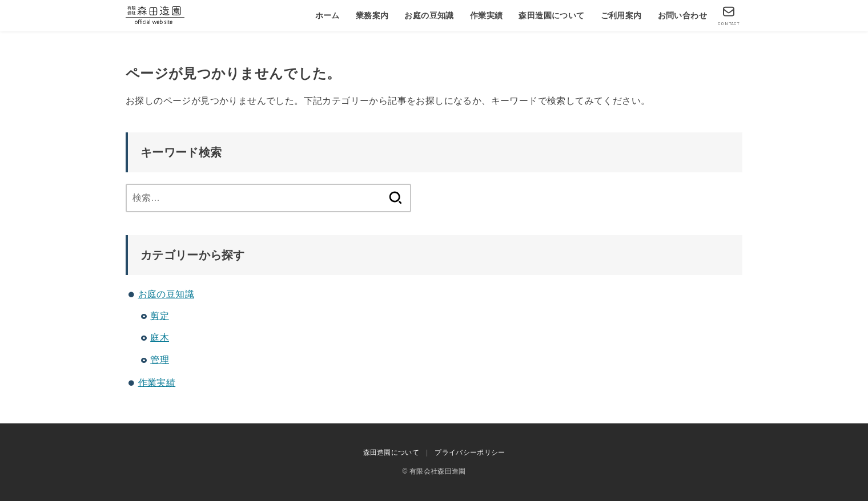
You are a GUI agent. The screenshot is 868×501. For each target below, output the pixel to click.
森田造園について (551, 15)
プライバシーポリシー (470, 452)
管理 (160, 360)
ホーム (327, 15)
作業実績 (487, 15)
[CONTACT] (729, 16)
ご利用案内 (621, 15)
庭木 (160, 338)
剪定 (160, 316)
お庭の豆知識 (429, 15)
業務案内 (372, 15)
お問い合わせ (682, 15)
